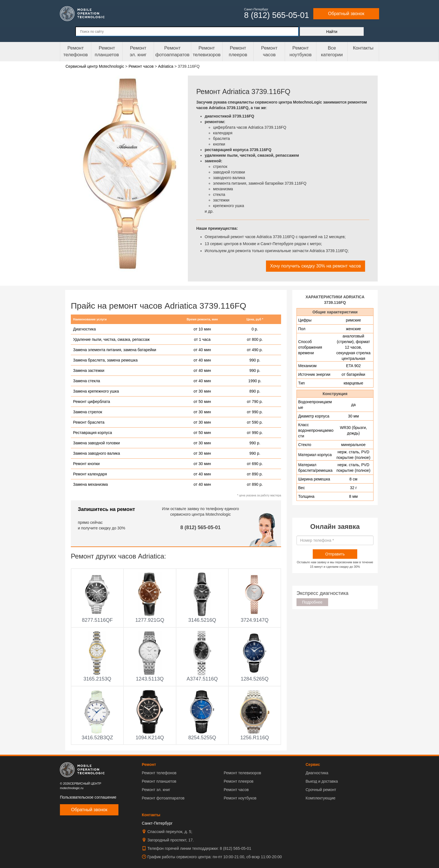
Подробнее (312, 602)
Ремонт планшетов (107, 51)
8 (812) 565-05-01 (200, 527)
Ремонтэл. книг (138, 51)
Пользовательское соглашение (88, 797)
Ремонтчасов (269, 51)
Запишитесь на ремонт (106, 509)
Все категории (332, 51)
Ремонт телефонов (75, 51)
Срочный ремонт (321, 790)
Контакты (363, 48)
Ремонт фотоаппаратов (172, 51)
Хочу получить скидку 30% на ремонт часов (316, 266)
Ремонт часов (236, 790)
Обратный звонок (346, 14)
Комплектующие (320, 798)
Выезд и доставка (322, 781)
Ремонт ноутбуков (301, 51)
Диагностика (317, 773)
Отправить (335, 554)
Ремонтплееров (238, 51)
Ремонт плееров (239, 781)
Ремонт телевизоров (207, 51)
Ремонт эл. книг (156, 790)
